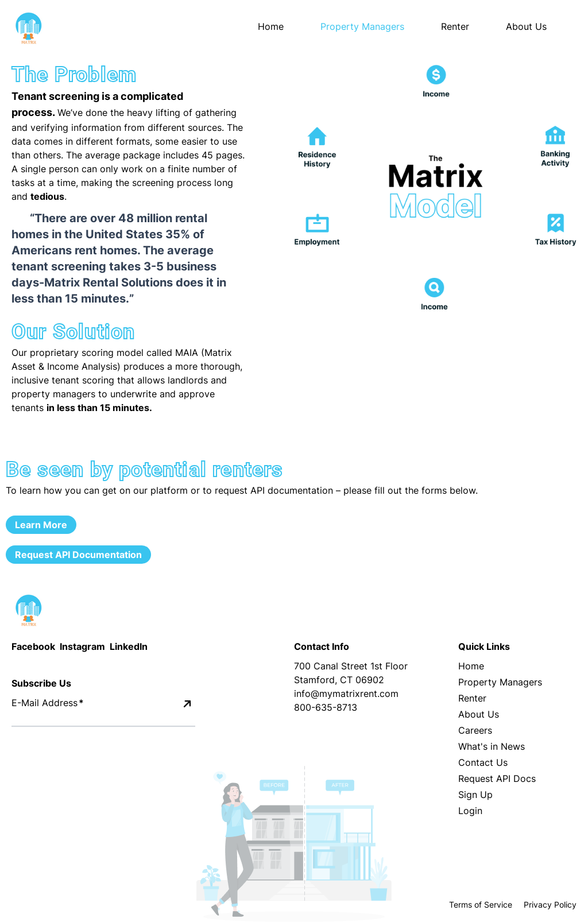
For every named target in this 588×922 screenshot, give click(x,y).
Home (271, 26)
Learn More (41, 525)
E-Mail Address (48, 703)
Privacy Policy (550, 904)
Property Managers (500, 682)
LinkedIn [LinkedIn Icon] (129, 646)
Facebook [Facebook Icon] (33, 646)
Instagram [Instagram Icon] (82, 646)
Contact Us (483, 762)
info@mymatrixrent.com (346, 694)
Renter (472, 698)
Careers (475, 730)
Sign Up (475, 795)
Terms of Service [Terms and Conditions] (481, 904)
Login (470, 811)
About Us (479, 714)
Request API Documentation (78, 555)
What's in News (492, 746)
